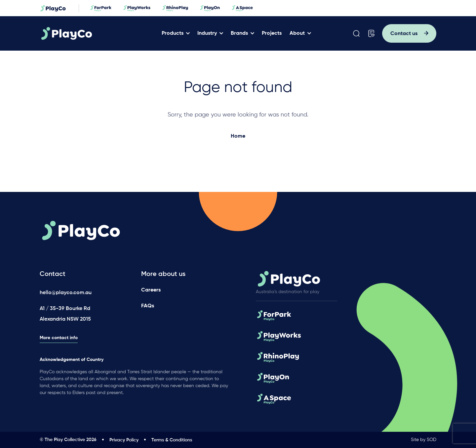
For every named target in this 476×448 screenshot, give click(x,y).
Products (173, 33)
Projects (272, 33)
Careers (151, 290)
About (297, 33)
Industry (207, 33)
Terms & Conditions (172, 440)
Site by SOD (424, 440)
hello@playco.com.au (66, 293)
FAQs (148, 306)
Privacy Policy (124, 440)
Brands (239, 33)
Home (238, 136)
